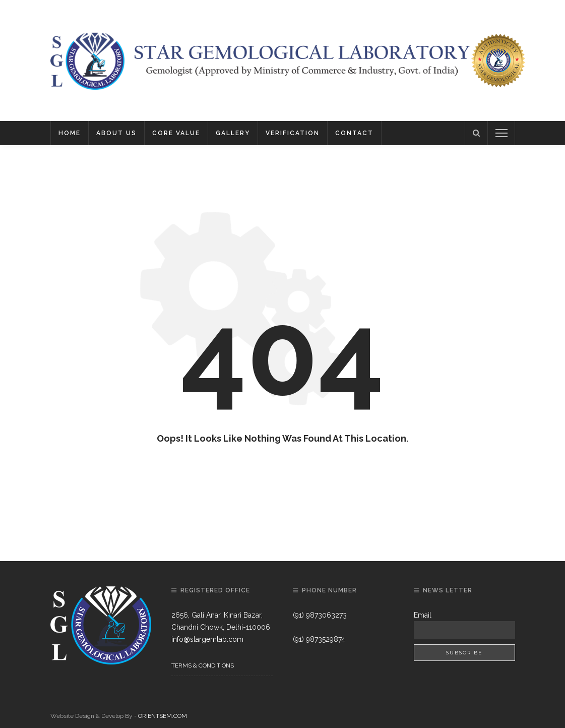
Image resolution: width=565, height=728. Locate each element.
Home (70, 133)
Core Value (176, 133)
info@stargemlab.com (207, 639)
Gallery (233, 133)
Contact (354, 133)
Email (423, 615)
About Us (116, 133)
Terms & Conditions (203, 665)
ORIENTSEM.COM (163, 716)
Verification (293, 133)
